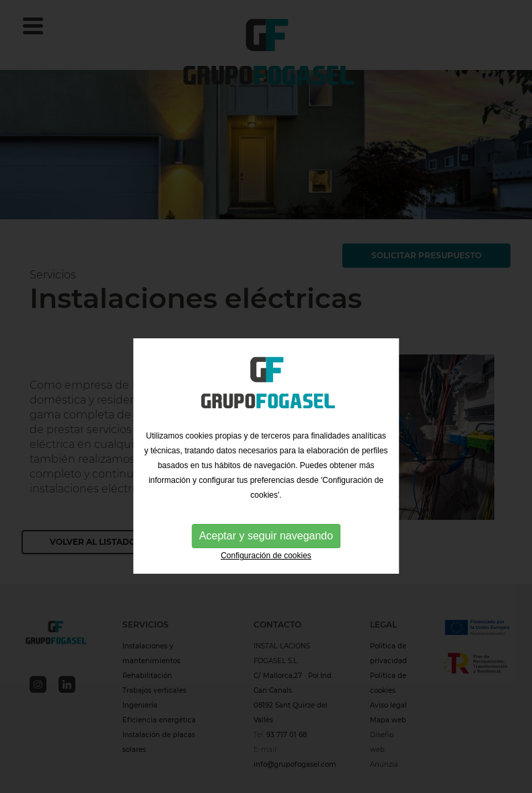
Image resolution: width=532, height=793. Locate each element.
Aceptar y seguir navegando (266, 551)
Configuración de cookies (266, 571)
